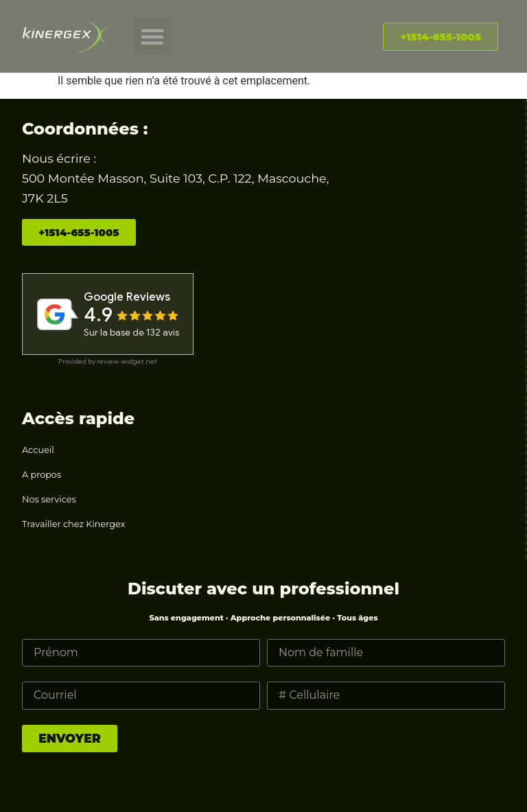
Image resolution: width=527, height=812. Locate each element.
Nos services (49, 499)
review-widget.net (127, 361)
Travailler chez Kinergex (73, 524)
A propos (42, 475)
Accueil (38, 450)
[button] (152, 36)
